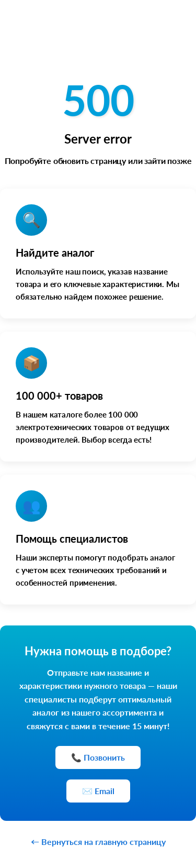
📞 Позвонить (98, 757)
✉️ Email (98, 791)
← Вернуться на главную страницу (98, 842)
